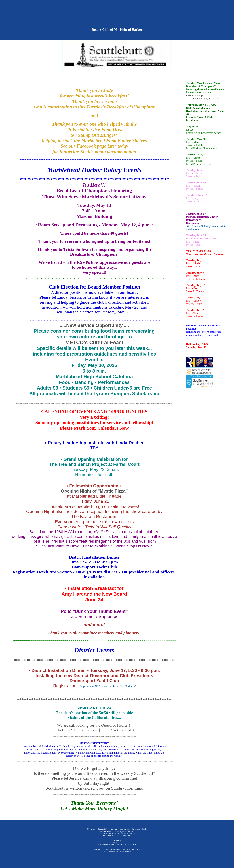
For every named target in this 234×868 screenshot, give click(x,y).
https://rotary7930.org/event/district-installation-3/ (108, 686)
